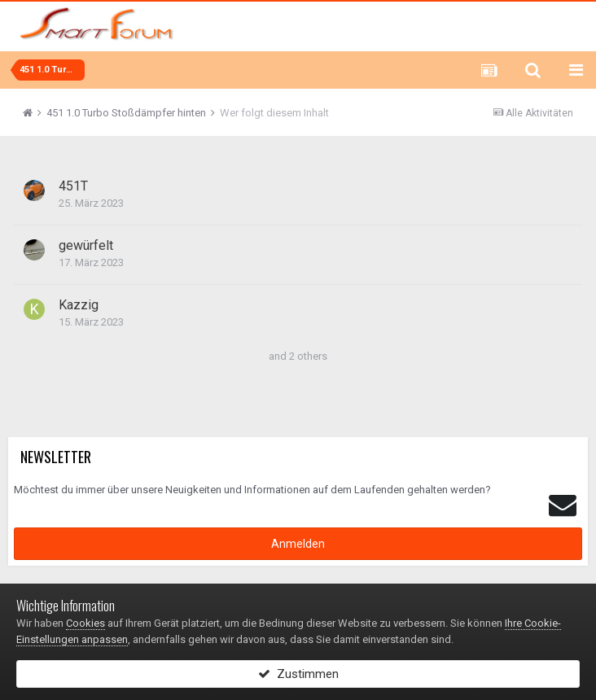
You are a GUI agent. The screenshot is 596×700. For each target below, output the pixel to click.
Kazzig (79, 305)
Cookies (85, 623)
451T (73, 186)
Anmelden (298, 544)
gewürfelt (86, 245)
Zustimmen (298, 674)
